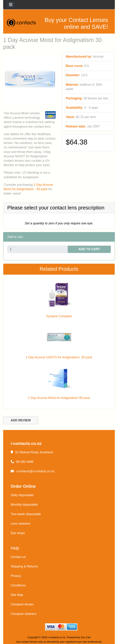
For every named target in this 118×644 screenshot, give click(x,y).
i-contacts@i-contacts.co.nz (33, 471)
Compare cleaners (24, 614)
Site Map (17, 595)
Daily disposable (22, 495)
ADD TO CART (89, 249)
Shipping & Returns (24, 566)
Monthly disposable (24, 505)
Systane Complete (59, 316)
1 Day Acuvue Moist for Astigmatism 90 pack (59, 398)
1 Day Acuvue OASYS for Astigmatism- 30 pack (59, 357)
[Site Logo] (22, 23)
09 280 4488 (22, 462)
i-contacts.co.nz (57, 637)
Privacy (16, 576)
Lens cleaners (21, 524)
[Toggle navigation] (11, 5)
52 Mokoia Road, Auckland (32, 452)
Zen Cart (86, 637)
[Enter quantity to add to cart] (38, 249)
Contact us (18, 557)
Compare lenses (22, 604)
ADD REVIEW (21, 420)
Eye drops (18, 533)
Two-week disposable (26, 514)
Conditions (18, 585)
